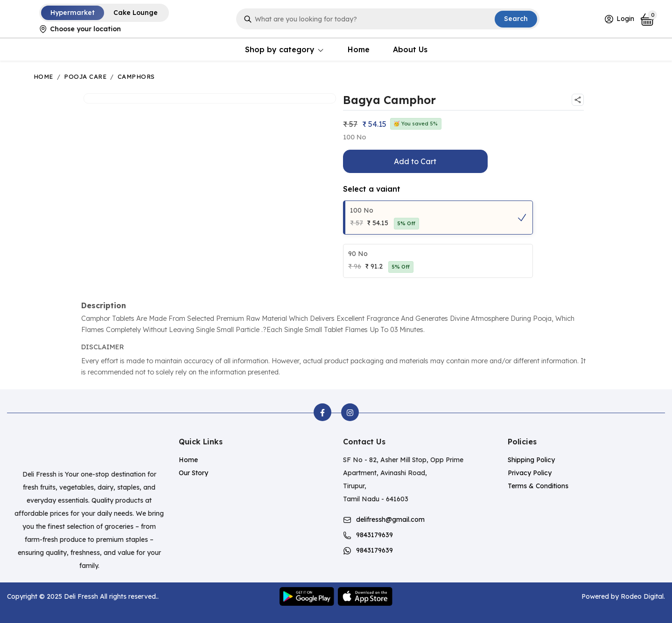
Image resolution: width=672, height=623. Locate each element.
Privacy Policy (530, 473)
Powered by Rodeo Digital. (623, 596)
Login (619, 19)
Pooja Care (85, 76)
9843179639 (374, 535)
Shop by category (285, 49)
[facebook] (322, 412)
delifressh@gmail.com (390, 519)
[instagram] (350, 412)
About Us (410, 49)
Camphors (136, 76)
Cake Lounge (136, 13)
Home (359, 49)
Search (516, 19)
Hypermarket (73, 13)
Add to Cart (415, 161)
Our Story (193, 473)
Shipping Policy (531, 460)
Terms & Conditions (538, 486)
